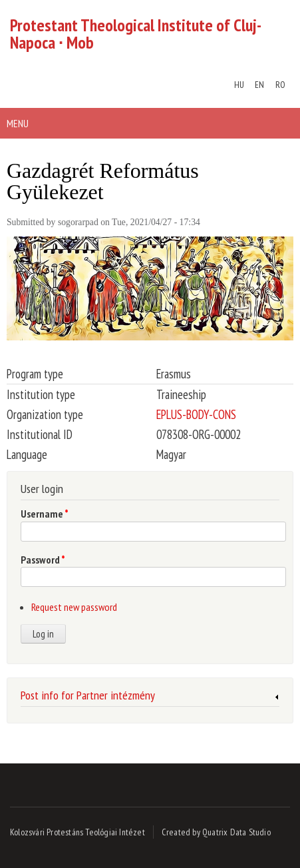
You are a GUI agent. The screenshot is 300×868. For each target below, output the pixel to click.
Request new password (74, 607)
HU (239, 85)
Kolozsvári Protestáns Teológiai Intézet (77, 832)
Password (43, 560)
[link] (150, 697)
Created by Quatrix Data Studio (216, 832)
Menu (18, 123)
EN (259, 85)
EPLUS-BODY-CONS (196, 414)
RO (280, 85)
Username (45, 514)
